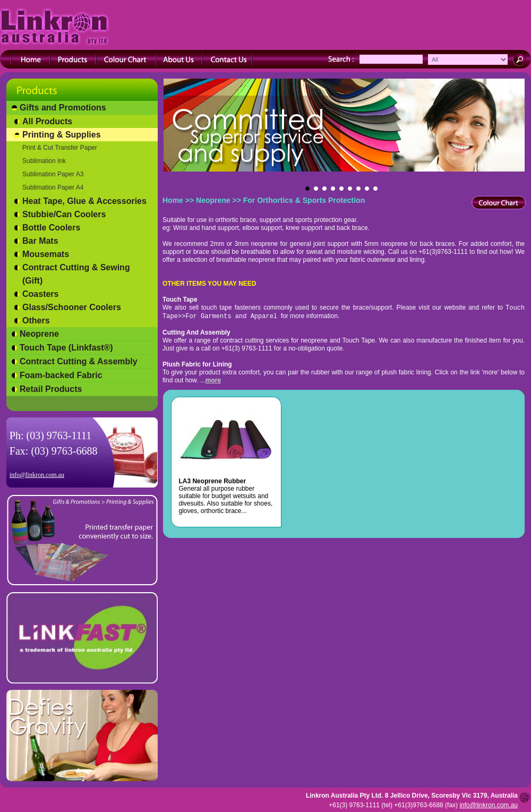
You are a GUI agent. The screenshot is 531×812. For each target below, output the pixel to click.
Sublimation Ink (44, 161)
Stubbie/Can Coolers (64, 214)
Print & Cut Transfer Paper (60, 148)
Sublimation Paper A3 (53, 174)
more (213, 380)
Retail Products (51, 389)
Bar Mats (40, 241)
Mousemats (46, 254)
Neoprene (39, 334)
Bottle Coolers (51, 228)
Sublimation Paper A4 (53, 187)
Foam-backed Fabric (61, 375)
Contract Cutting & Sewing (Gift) (76, 274)
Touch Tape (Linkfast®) (66, 348)
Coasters (40, 294)
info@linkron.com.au (37, 475)
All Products (47, 121)
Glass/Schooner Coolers (72, 307)
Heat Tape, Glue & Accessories (84, 201)
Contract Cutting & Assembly (79, 361)
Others (36, 320)
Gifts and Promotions (63, 108)
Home (173, 200)
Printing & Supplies (62, 135)
